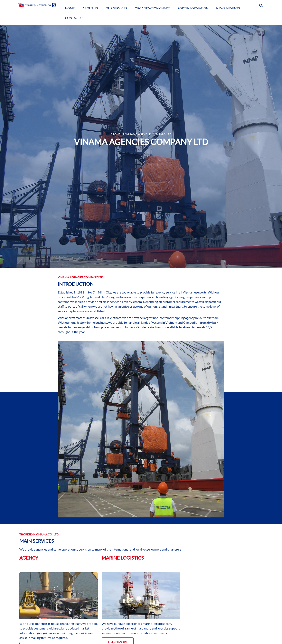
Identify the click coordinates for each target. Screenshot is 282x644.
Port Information (192, 5)
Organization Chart (156, 5)
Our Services (125, 5)
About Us (104, 5)
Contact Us (246, 5)
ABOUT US (117, 134)
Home (88, 5)
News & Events (222, 5)
